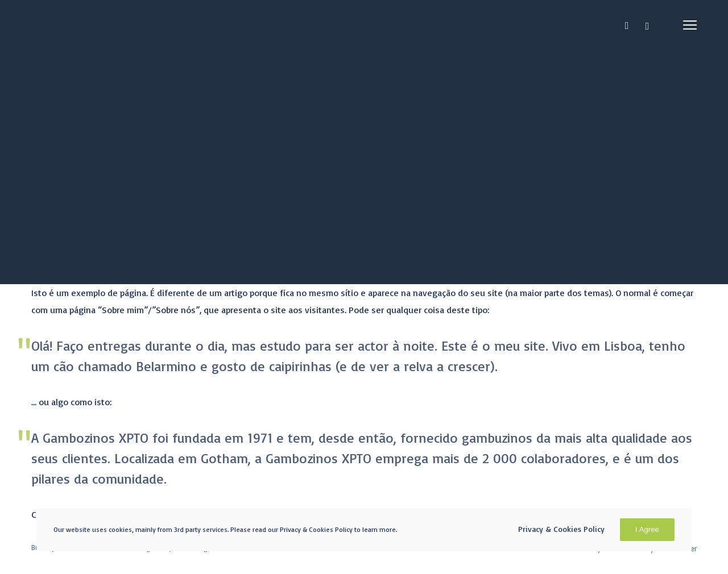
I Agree (647, 529)
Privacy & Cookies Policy (561, 529)
